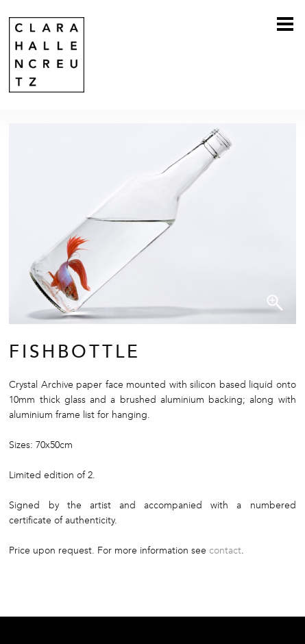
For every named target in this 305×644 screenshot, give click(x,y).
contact (225, 551)
